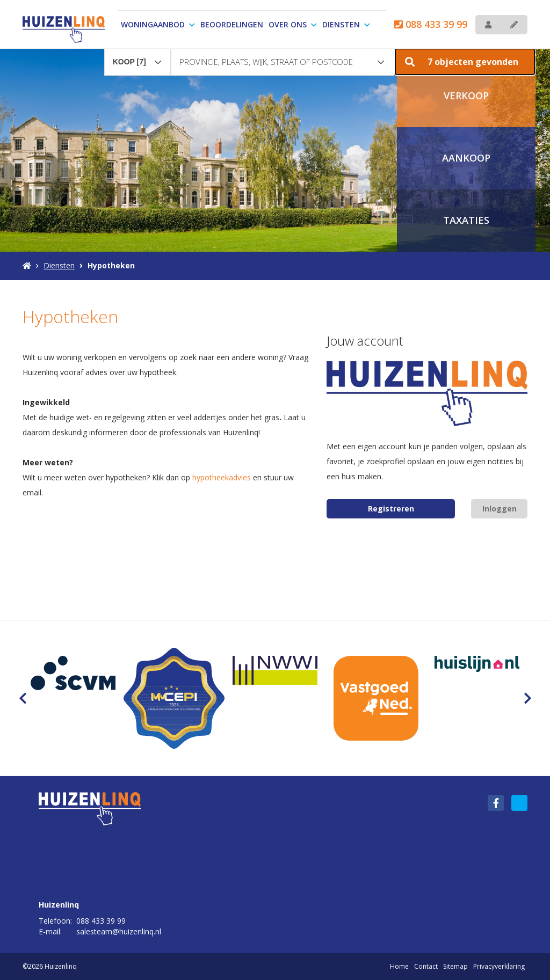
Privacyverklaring (499, 966)
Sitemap (455, 966)
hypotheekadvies (222, 477)
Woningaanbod (158, 24)
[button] (465, 62)
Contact (426, 966)
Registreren (391, 509)
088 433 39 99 (431, 24)
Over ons (293, 24)
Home (399, 966)
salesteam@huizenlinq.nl (119, 931)
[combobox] (137, 57)
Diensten (346, 24)
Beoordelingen (232, 24)
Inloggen (500, 509)
